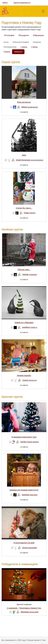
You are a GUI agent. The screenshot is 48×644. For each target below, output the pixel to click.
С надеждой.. (13, 608)
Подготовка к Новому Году (30, 608)
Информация (38, 35)
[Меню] (43, 11)
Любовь (30, 274)
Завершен (18, 52)
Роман (30, 213)
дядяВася (30, 327)
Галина (30, 380)
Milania (30, 107)
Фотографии (9, 35)
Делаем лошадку (24, 375)
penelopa (30, 495)
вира (24, 155)
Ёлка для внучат (24, 102)
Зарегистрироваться (22, 3)
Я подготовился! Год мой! (24, 543)
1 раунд (24, 47)
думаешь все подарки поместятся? (24, 490)
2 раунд (34, 47)
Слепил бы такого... (24, 208)
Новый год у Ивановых (24, 323)
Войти (5, 3)
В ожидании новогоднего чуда (24, 437)
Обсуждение (24, 35)
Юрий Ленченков (30, 160)
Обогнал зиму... (24, 270)
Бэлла (30, 548)
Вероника (30, 612)
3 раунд (7, 52)
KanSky (30, 442)
